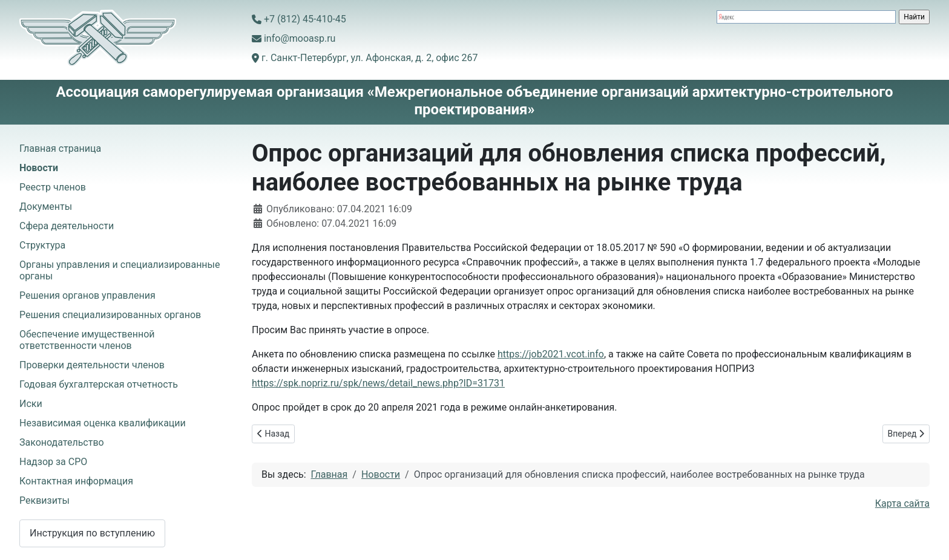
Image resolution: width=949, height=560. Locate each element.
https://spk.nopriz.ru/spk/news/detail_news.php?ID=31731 (378, 383)
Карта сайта (902, 503)
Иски (31, 404)
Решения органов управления (87, 295)
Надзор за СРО (53, 462)
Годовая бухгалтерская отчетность (99, 384)
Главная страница (60, 148)
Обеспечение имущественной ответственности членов (87, 340)
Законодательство (62, 442)
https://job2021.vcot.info (551, 354)
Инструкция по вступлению (92, 533)
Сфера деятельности (67, 226)
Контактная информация (76, 481)
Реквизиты (44, 500)
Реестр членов (53, 187)
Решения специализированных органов (110, 315)
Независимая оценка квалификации (103, 423)
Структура (42, 245)
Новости (39, 168)
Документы (46, 207)
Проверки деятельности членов (92, 365)
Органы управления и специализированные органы (120, 270)
